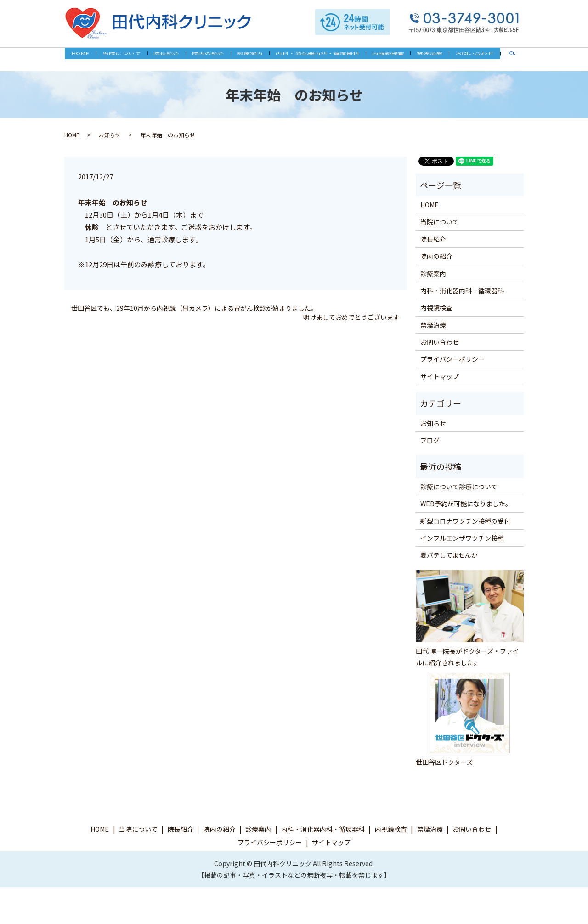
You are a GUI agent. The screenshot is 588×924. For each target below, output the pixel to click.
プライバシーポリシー (452, 359)
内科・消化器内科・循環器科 (315, 59)
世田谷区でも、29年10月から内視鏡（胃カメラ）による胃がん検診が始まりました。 (194, 308)
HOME (90, 59)
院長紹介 (171, 59)
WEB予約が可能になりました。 (466, 504)
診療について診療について (459, 486)
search (505, 63)
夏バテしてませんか (449, 555)
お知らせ (110, 135)
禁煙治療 (422, 59)
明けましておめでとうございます (351, 317)
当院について (129, 59)
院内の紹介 (211, 59)
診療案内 (250, 59)
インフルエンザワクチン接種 (462, 538)
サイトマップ (440, 376)
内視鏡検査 (383, 59)
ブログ (430, 440)
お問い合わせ (465, 59)
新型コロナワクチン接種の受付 (465, 521)
